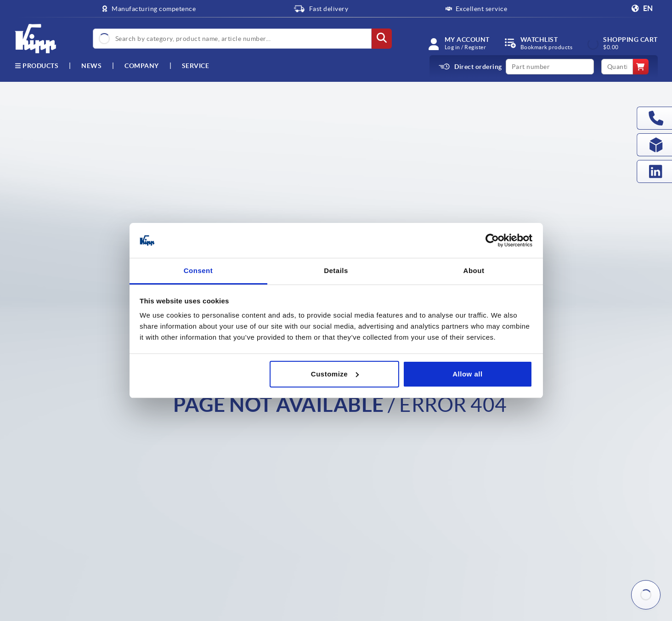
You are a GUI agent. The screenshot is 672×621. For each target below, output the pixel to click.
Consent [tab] (198, 271)
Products (37, 66)
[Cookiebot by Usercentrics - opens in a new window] (492, 240)
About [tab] (474, 271)
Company (142, 66)
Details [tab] (336, 271)
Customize (335, 374)
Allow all (467, 374)
